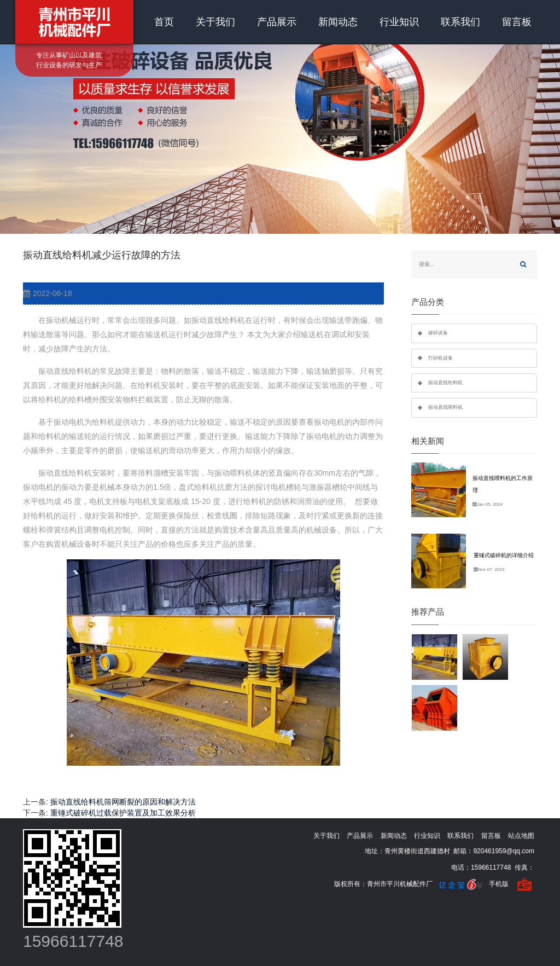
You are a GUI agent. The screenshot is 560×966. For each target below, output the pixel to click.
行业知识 (399, 22)
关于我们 (215, 22)
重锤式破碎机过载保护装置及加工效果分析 (123, 813)
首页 (164, 22)
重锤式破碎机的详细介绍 (504, 555)
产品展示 (277, 22)
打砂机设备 (441, 358)
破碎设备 (438, 333)
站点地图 (521, 836)
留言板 (517, 22)
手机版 (499, 884)
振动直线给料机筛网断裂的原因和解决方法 (123, 802)
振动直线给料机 (445, 383)
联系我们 (460, 22)
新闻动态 (338, 22)
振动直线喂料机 (445, 407)
